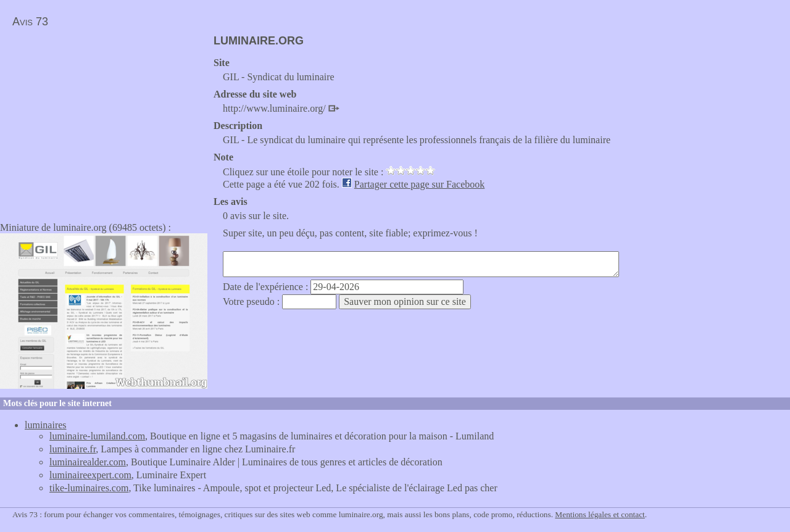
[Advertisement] (104, 121)
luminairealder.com (88, 462)
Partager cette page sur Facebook (419, 184)
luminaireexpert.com (90, 475)
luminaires (46, 425)
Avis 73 (30, 22)
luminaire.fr (73, 449)
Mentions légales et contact (600, 514)
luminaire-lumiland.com (97, 436)
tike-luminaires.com (89, 488)
